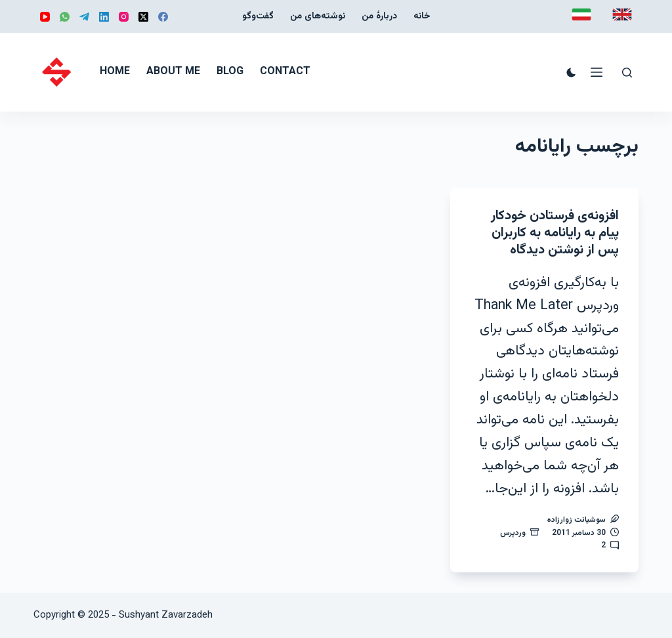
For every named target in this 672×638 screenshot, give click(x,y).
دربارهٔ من (379, 16)
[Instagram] (124, 17)
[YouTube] (45, 17)
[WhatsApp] (65, 17)
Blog (230, 72)
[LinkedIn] (104, 17)
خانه (422, 16)
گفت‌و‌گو (258, 16)
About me (173, 72)
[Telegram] (84, 17)
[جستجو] (627, 73)
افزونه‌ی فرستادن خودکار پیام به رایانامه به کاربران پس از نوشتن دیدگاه (555, 233)
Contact (285, 72)
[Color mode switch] (571, 73)
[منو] (597, 72)
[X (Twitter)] (143, 17)
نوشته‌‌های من (318, 16)
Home (115, 72)
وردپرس (513, 533)
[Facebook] (163, 17)
